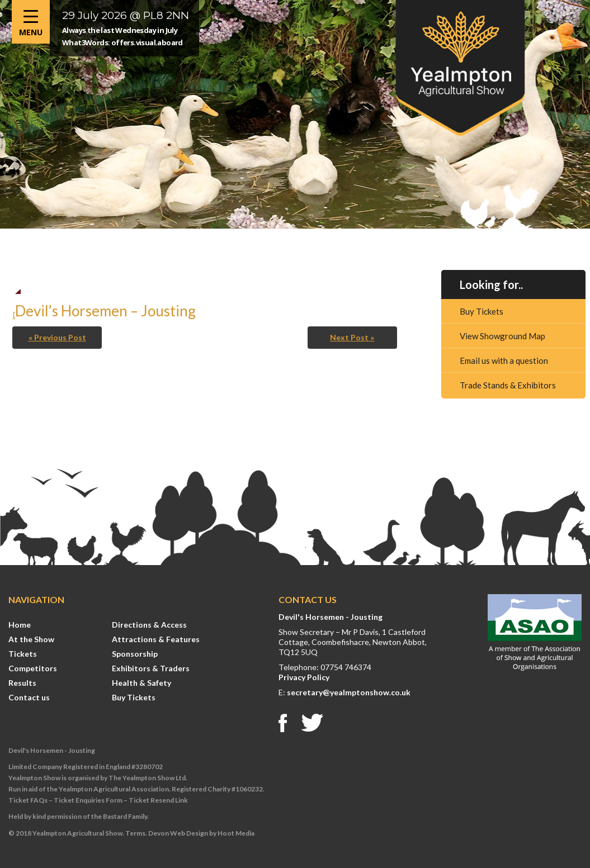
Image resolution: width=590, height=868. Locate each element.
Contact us (29, 697)
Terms (135, 833)
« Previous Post (57, 337)
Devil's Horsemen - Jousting (331, 617)
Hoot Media (236, 833)
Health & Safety (141, 683)
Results (22, 683)
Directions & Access (149, 625)
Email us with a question (504, 361)
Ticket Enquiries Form (88, 800)
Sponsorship (135, 654)
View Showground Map (502, 336)
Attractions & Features (156, 639)
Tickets (23, 654)
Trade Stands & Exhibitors (508, 385)
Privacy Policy (304, 677)
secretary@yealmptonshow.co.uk (349, 692)
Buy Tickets (482, 311)
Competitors (33, 668)
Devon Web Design (178, 833)
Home (20, 625)
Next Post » (352, 337)
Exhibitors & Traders (151, 668)
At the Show (31, 639)
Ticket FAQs (28, 800)
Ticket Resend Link (158, 800)
